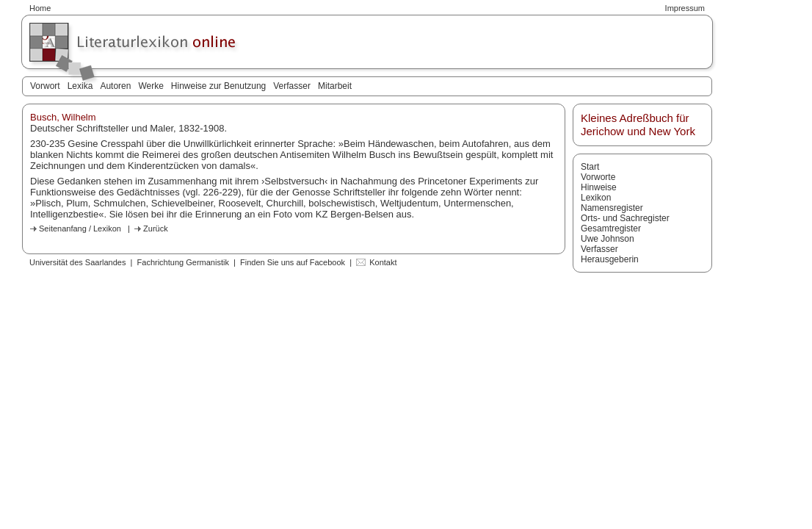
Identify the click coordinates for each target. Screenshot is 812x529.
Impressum (685, 8)
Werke (151, 86)
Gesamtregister (611, 228)
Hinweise (599, 187)
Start (590, 167)
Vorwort (45, 86)
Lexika (80, 86)
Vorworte (598, 177)
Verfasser (292, 86)
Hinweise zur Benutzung (218, 86)
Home (40, 8)
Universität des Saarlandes (77, 262)
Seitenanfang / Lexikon (80, 228)
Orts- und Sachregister (625, 218)
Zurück (156, 228)
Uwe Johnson (608, 239)
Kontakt (383, 262)
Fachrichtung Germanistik (183, 262)
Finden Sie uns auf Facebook (293, 262)
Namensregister (612, 208)
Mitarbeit (335, 86)
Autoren (115, 86)
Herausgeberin (610, 259)
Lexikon (596, 198)
